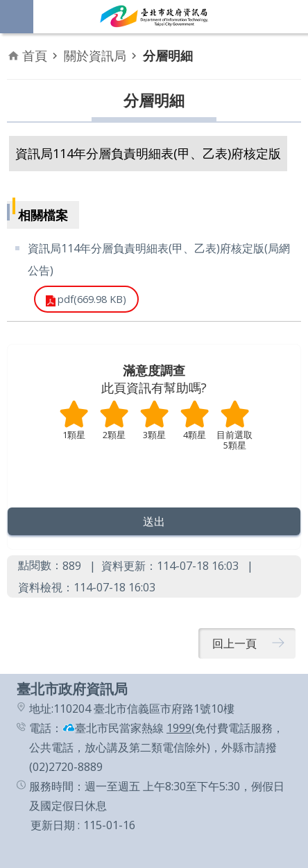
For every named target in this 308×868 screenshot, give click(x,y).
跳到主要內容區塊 (7, 7)
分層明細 (168, 55)
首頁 (35, 55)
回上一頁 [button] (234, 643)
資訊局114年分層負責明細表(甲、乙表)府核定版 (148, 153)
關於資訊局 (95, 55)
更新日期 (53, 825)
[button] (154, 521)
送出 (154, 471)
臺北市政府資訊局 (154, 17)
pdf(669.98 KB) (92, 299)
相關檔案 (43, 215)
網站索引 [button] (17, 17)
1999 (179, 728)
